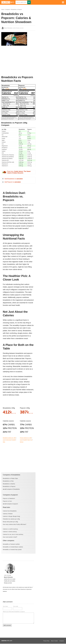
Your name (5, 606)
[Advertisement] (14, 61)
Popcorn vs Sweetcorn (9, 498)
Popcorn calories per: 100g (26, 438)
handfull (14, 440)
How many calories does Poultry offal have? (15, 524)
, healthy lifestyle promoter (14, 28)
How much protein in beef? (10, 537)
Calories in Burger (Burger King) (11, 516)
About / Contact (54, 641)
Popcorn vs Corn (7, 501)
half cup (22, 442)
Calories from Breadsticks (10, 511)
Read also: (19, 172)
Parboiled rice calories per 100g (11, 519)
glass (4, 442)
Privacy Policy (46, 641)
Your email (15, 606)
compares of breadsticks (13, 489)
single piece (9, 440)
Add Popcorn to (13, 182)
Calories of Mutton (8, 514)
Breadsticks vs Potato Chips (10, 478)
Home (3, 10)
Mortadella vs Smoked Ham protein (12, 550)
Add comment (7, 625)
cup (31, 440)
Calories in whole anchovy (10, 532)
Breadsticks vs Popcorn (16, 10)
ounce (4, 440)
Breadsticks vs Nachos (9, 484)
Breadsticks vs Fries (8, 481)
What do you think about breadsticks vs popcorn (14, 612)
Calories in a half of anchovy (10, 529)
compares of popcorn (12, 504)
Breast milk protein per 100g (10, 522)
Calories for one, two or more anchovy (13, 534)
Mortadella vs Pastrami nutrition (11, 544)
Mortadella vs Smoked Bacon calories (13, 547)
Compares (8, 10)
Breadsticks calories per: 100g (9, 438)
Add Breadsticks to (14, 179)
